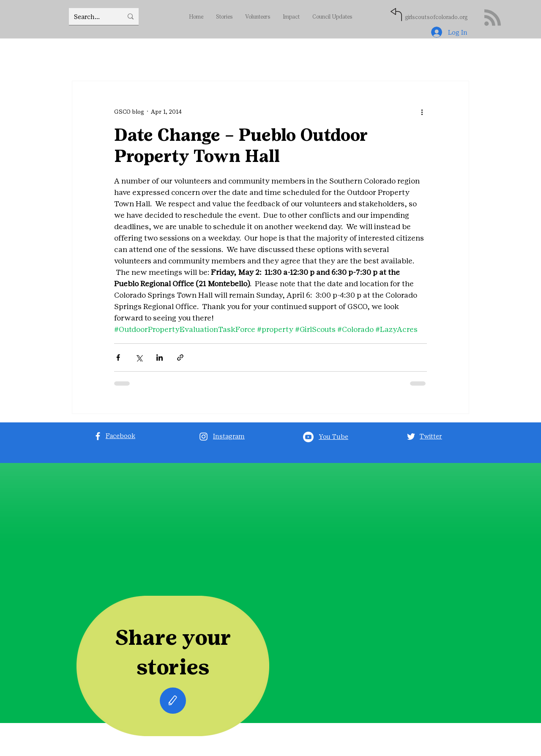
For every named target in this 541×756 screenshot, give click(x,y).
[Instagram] (204, 437)
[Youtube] (308, 437)
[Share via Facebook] (118, 357)
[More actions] (422, 112)
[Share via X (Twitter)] (139, 357)
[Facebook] (98, 436)
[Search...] (92, 16)
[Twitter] (411, 437)
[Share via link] (180, 357)
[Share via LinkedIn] (160, 357)
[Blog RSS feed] (493, 18)
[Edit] (173, 701)
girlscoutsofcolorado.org (436, 17)
